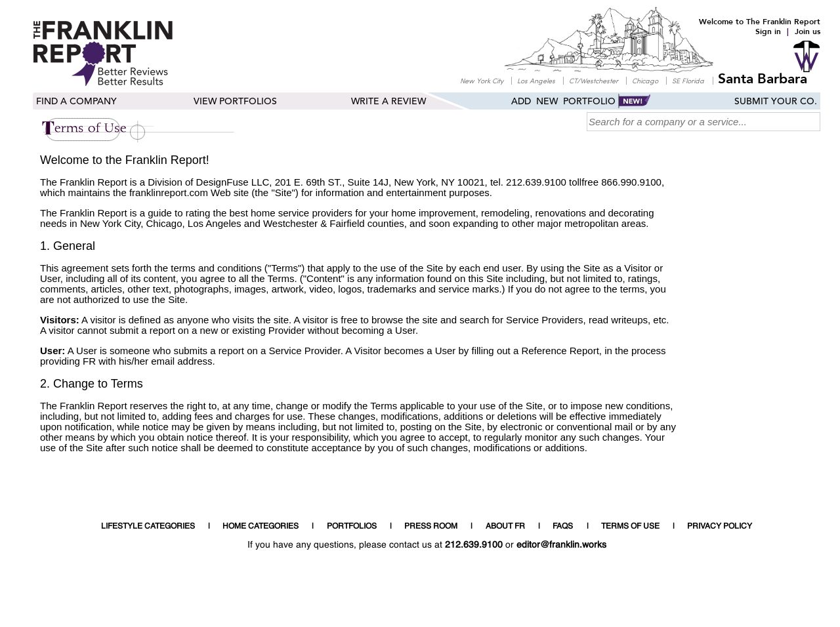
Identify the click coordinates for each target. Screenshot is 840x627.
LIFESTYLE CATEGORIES (148, 527)
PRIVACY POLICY (720, 527)
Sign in (768, 31)
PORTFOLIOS (352, 527)
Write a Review (388, 102)
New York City (482, 80)
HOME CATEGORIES (261, 527)
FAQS (563, 527)
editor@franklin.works (561, 545)
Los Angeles (536, 80)
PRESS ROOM (431, 527)
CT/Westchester (594, 80)
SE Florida (688, 80)
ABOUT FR (505, 527)
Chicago (645, 80)
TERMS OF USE (630, 527)
